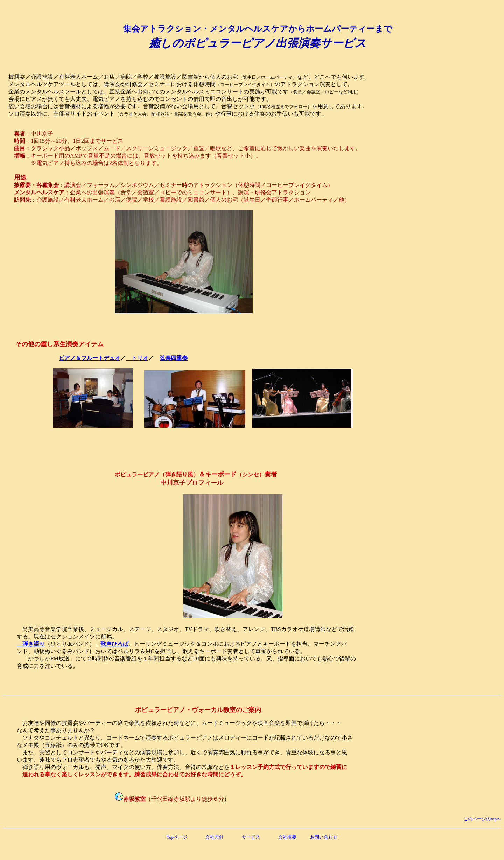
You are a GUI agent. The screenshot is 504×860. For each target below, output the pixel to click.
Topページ (177, 837)
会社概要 (287, 837)
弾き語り (31, 644)
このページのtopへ (482, 819)
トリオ (137, 358)
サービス (251, 837)
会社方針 (215, 837)
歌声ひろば (114, 644)
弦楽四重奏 (174, 358)
